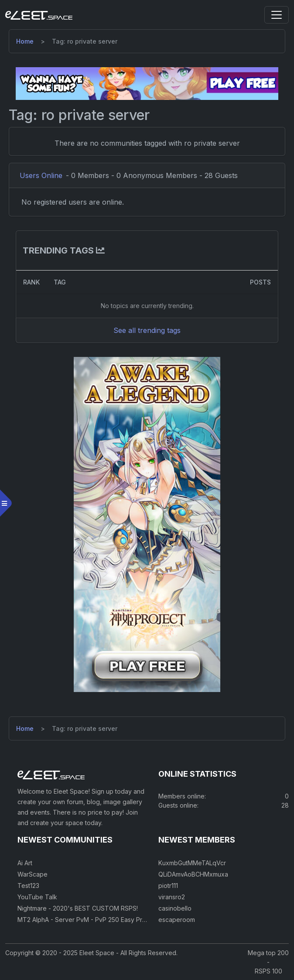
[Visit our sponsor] (147, 83)
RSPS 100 (268, 971)
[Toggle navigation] (277, 15)
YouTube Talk (37, 897)
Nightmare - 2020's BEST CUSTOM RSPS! (78, 908)
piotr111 (168, 886)
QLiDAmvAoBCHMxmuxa (193, 874)
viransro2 (172, 897)
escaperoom (177, 920)
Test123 (28, 886)
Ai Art (25, 863)
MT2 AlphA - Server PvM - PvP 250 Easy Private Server (97, 920)
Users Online (41, 175)
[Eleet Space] (39, 15)
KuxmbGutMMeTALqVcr (192, 863)
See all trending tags (147, 330)
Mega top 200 (268, 953)
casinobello (175, 908)
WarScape (32, 874)
